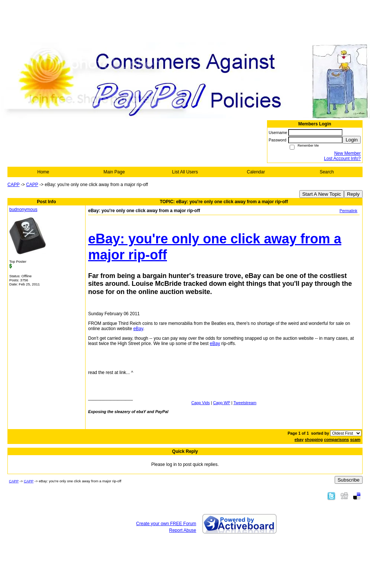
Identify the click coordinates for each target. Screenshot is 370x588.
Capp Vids (201, 403)
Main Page (114, 172)
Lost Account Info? (342, 159)
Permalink (348, 211)
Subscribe (349, 480)
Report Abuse (183, 530)
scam (355, 440)
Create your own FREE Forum (166, 524)
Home (43, 172)
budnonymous (23, 210)
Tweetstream (245, 403)
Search (327, 172)
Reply (353, 194)
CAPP (13, 185)
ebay (299, 440)
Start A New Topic (322, 194)
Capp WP (222, 403)
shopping (314, 440)
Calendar (256, 172)
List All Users (185, 172)
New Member (348, 153)
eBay (138, 329)
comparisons (336, 440)
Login (352, 140)
